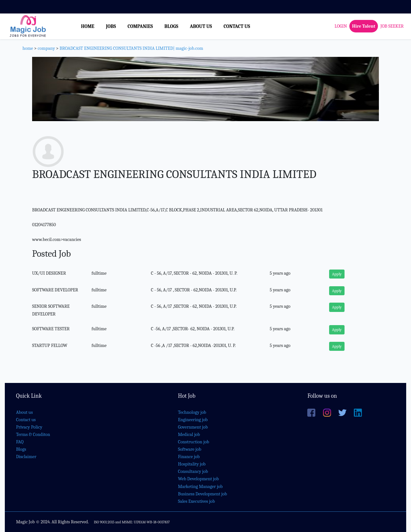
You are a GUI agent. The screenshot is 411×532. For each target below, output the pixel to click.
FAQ (20, 442)
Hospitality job (192, 464)
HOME (88, 26)
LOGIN (341, 26)
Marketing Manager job (200, 487)
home (28, 48)
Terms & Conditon (33, 434)
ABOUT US (201, 26)
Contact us (26, 420)
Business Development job (202, 494)
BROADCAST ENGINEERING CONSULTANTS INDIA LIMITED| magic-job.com (131, 48)
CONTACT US (237, 26)
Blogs (21, 449)
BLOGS (171, 26)
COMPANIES (140, 26)
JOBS (111, 26)
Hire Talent (363, 26)
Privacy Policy (29, 427)
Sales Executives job (196, 501)
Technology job (192, 412)
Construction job (193, 442)
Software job (190, 449)
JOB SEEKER (392, 26)
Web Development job (198, 479)
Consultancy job (193, 471)
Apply (337, 274)
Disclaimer (26, 457)
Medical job (189, 434)
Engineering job (193, 420)
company (46, 48)
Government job (193, 427)
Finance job (189, 457)
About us (24, 412)
